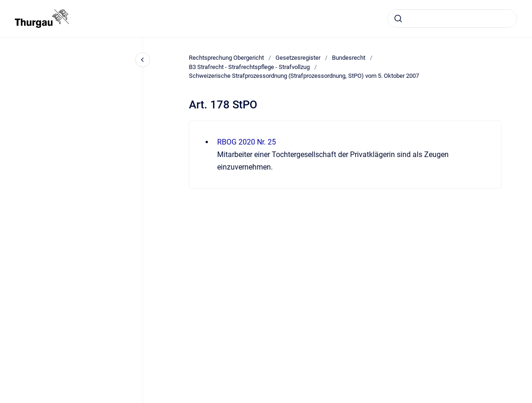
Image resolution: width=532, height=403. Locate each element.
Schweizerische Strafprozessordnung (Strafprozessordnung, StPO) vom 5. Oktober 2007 (304, 76)
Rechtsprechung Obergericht (226, 58)
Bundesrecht (349, 58)
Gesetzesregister (298, 58)
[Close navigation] (143, 60)
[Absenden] (398, 19)
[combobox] (452, 19)
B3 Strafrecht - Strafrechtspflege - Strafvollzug (249, 67)
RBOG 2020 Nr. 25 (247, 142)
